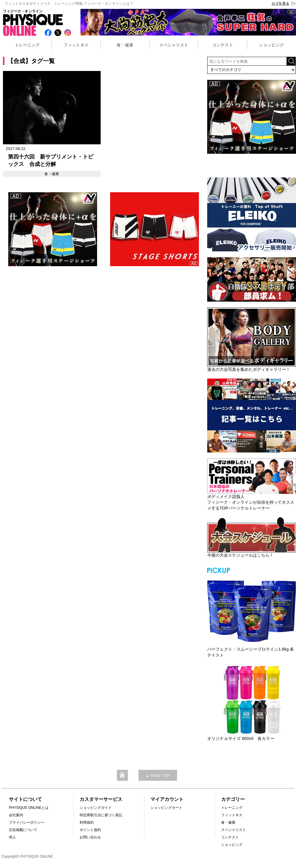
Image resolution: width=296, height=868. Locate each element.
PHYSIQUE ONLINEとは (29, 808)
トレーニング (27, 45)
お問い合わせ (90, 837)
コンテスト (223, 45)
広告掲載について (23, 830)
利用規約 (87, 822)
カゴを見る (284, 4)
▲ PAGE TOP (158, 776)
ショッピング (271, 45)
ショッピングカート (166, 808)
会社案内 (16, 815)
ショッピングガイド (96, 808)
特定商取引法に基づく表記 (101, 815)
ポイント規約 (90, 830)
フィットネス (76, 45)
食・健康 (125, 45)
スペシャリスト (174, 45)
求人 (12, 837)
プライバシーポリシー (27, 822)
